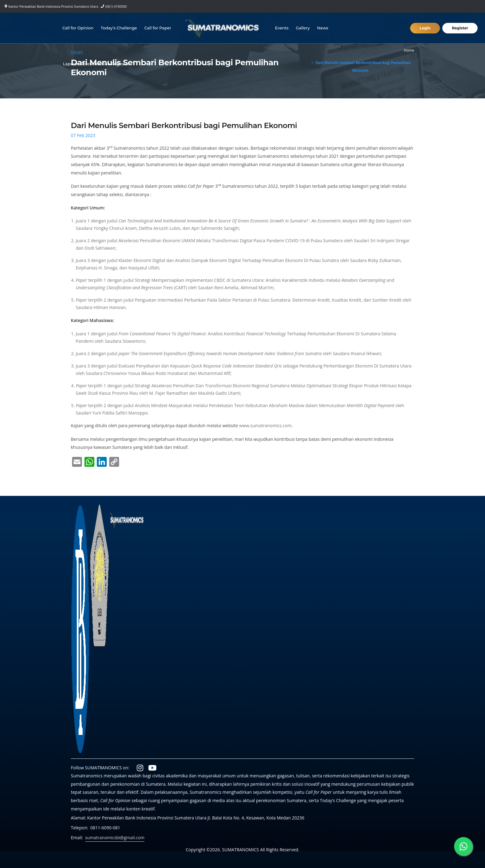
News (323, 28)
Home (409, 50)
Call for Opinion (78, 28)
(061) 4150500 (116, 6)
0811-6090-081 (105, 828)
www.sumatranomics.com (265, 425)
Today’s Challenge (119, 28)
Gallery (303, 28)
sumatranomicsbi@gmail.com (115, 838)
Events (282, 28)
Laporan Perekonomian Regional (96, 64)
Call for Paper (158, 28)
